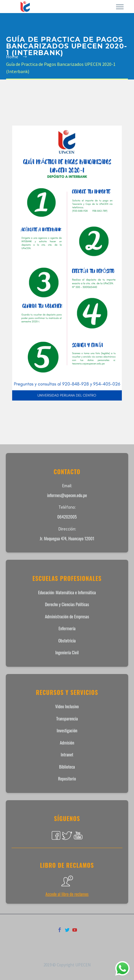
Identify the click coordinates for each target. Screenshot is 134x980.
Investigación (67, 730)
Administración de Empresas (67, 616)
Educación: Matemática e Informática (67, 592)
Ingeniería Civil (67, 652)
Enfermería (67, 628)
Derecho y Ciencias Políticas (67, 604)
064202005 (67, 517)
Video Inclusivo (67, 706)
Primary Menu (120, 7)
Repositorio (67, 778)
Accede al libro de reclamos (67, 894)
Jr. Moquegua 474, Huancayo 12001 (67, 538)
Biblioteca (67, 767)
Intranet (67, 754)
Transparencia (67, 718)
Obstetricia (67, 640)
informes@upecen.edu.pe (67, 495)
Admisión (67, 742)
